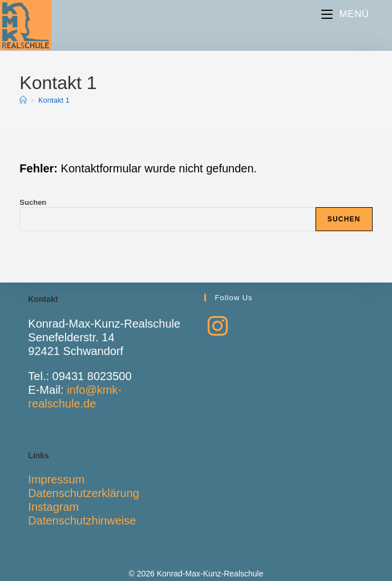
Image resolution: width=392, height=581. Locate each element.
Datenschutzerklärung (84, 493)
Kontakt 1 (54, 100)
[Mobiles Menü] (345, 14)
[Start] (23, 100)
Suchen (33, 202)
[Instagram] (218, 326)
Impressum (56, 479)
